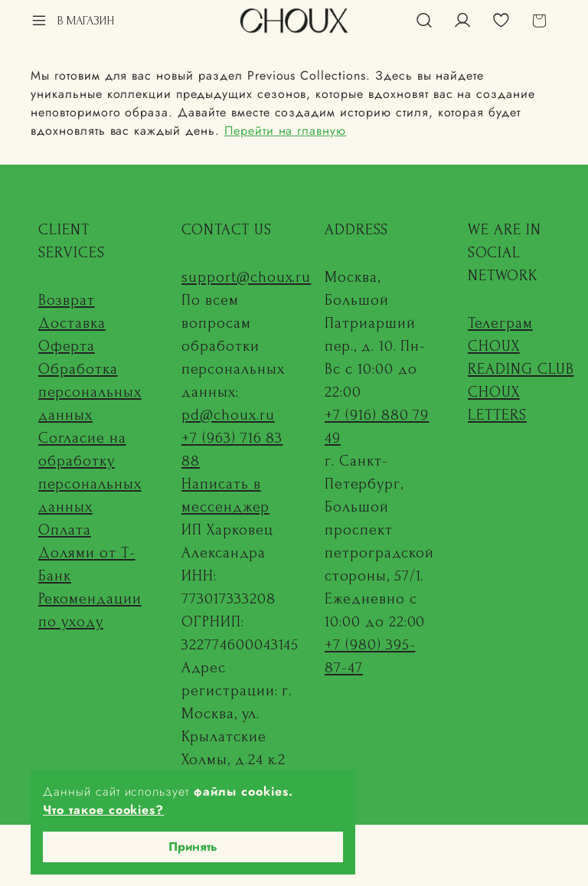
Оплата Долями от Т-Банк (87, 553)
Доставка (72, 323)
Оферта (67, 346)
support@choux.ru (246, 277)
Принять (193, 847)
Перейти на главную (285, 131)
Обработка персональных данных (90, 392)
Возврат (67, 300)
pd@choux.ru (228, 415)
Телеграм (500, 323)
